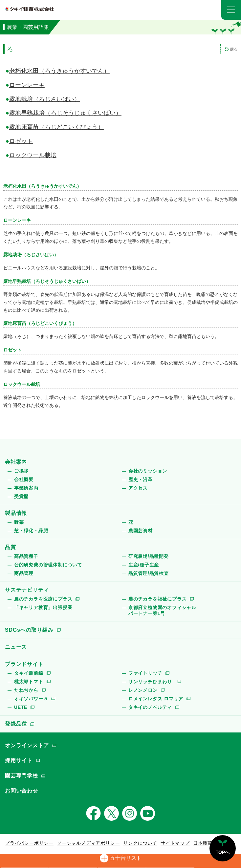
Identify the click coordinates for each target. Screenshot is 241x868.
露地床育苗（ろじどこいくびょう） (56, 127)
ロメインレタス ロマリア (156, 699)
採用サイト (19, 761)
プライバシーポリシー (29, 843)
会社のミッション (148, 471)
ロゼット (21, 141)
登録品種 (16, 724)
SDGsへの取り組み (29, 630)
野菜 (19, 522)
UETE (21, 707)
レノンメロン (143, 690)
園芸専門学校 (22, 776)
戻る (234, 49)
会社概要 (24, 479)
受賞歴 (21, 497)
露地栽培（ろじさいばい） (45, 99)
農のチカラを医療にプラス (43, 599)
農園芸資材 (141, 531)
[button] (231, 10)
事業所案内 (26, 488)
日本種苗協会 (208, 843)
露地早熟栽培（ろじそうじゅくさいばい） (65, 113)
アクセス (138, 488)
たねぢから (26, 690)
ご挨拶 (21, 471)
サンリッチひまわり (151, 682)
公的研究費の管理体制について (48, 565)
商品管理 (24, 573)
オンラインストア (27, 745)
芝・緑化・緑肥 (31, 531)
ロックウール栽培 (33, 155)
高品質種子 (26, 556)
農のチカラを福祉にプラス (158, 599)
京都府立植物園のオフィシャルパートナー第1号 (162, 610)
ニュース (16, 647)
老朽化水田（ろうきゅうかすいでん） (59, 71)
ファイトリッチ (145, 673)
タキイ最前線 (29, 673)
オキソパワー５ (31, 699)
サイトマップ (175, 843)
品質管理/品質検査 (149, 573)
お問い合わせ (22, 791)
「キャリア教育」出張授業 (43, 607)
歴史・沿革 (141, 479)
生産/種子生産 (144, 565)
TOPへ (223, 852)
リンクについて (140, 843)
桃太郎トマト (29, 682)
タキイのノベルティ (150, 707)
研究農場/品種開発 (149, 556)
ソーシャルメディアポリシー (88, 843)
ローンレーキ (27, 85)
